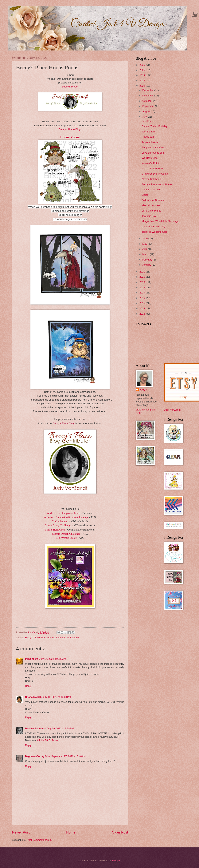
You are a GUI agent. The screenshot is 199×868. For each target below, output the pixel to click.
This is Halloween (55, 530)
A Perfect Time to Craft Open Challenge (66, 517)
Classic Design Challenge (66, 534)
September (149, 106)
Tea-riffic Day (149, 216)
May (145, 244)
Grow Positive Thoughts (155, 174)
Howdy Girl (148, 137)
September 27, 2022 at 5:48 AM (68, 756)
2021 (142, 272)
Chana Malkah (33, 697)
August (146, 111)
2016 (142, 298)
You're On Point (150, 163)
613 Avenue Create (67, 538)
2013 (142, 314)
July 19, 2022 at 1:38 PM (60, 728)
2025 (142, 70)
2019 (142, 282)
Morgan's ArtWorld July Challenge (160, 221)
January (147, 265)
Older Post (120, 832)
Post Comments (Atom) (40, 840)
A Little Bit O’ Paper (47, 740)
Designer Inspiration (52, 638)
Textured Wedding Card (155, 232)
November (148, 96)
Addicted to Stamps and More (64, 513)
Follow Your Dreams (153, 200)
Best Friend (148, 121)
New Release (72, 638)
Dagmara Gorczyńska (38, 756)
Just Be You (148, 132)
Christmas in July (151, 190)
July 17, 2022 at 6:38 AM (53, 659)
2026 (142, 65)
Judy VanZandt (172, 410)
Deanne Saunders (35, 728)
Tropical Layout (150, 142)
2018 (142, 287)
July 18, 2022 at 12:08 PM (57, 697)
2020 (142, 277)
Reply (28, 686)
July (145, 117)
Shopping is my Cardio (154, 147)
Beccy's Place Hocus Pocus (157, 184)
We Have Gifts (150, 158)
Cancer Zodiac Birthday (155, 126)
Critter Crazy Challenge (58, 525)
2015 (142, 303)
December (148, 90)
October (147, 101)
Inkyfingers (32, 659)
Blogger (116, 860)
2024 (142, 75)
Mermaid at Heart (151, 205)
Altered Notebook (151, 179)
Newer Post (21, 832)
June (145, 238)
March (146, 254)
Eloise (145, 195)
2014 (142, 308)
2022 (142, 86)
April (145, 249)
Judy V (143, 390)
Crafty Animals (61, 521)
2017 (142, 293)
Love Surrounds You (153, 153)
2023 (142, 81)
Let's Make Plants (151, 211)
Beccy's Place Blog (70, 129)
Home (71, 832)
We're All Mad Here (152, 169)
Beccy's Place (70, 87)
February (148, 260)
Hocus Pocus (70, 137)
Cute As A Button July (153, 226)
